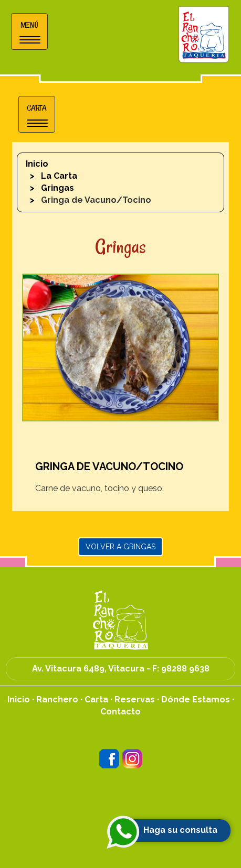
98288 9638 (185, 669)
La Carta (59, 176)
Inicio (37, 164)
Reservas (135, 699)
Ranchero (57, 699)
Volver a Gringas (120, 547)
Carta (96, 699)
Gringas (57, 188)
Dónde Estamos (196, 699)
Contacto (120, 712)
